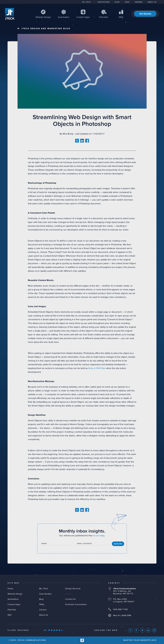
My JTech (44, 589)
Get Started (145, 14)
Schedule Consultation (76, 604)
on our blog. (99, 536)
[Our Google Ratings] (53, 630)
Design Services (73, 589)
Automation (64, 17)
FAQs (42, 604)
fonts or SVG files (97, 368)
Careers (43, 610)
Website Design (15, 594)
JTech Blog (46, 29)
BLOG (117, 2)
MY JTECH (87, 2)
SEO (121, 17)
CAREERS (138, 2)
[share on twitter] (77, 141)
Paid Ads (104, 17)
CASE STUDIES (104, 2)
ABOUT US (152, 2)
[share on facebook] (87, 141)
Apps (83, 17)
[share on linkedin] (82, 141)
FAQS (127, 2)
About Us (44, 615)
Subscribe (118, 544)
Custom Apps (14, 604)
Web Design (43, 17)
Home (10, 589)
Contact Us (70, 599)
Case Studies (45, 594)
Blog (41, 599)
